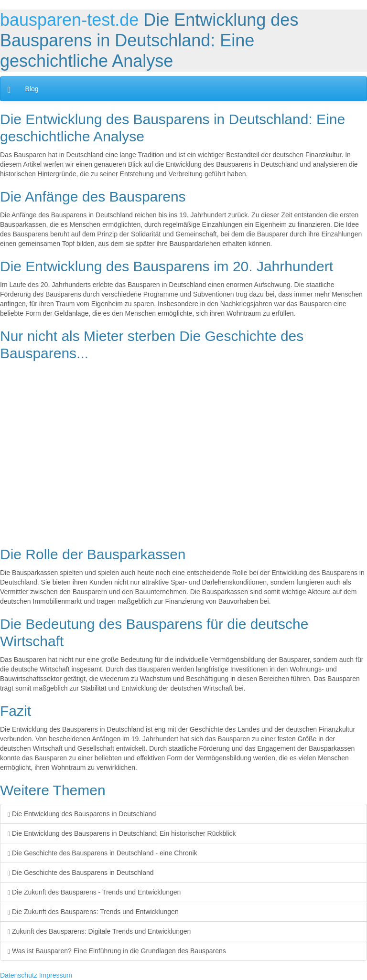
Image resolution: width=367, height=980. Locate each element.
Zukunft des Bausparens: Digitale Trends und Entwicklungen (99, 931)
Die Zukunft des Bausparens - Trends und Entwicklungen (94, 892)
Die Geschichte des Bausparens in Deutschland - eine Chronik (103, 853)
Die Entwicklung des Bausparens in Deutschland (82, 814)
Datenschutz (19, 975)
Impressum (56, 975)
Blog (32, 89)
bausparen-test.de (69, 20)
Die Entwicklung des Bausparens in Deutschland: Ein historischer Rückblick (122, 833)
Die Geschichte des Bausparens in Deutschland (81, 873)
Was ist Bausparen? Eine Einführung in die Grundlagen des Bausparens (117, 951)
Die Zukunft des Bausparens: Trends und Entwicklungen (93, 912)
